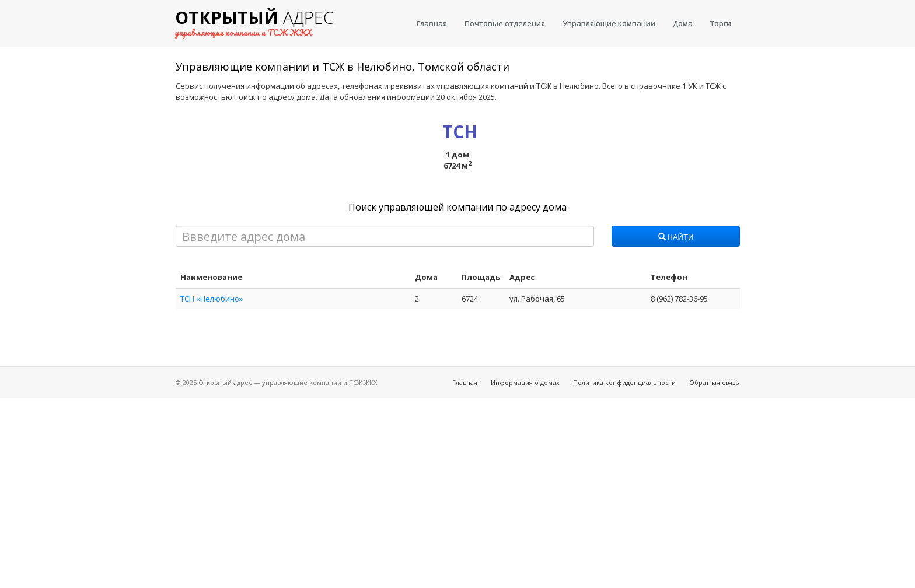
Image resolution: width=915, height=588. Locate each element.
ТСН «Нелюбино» (212, 299)
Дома (683, 23)
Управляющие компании (609, 23)
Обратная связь (714, 382)
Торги (721, 23)
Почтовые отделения (505, 23)
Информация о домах (525, 382)
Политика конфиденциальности (624, 382)
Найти (676, 237)
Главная (432, 23)
